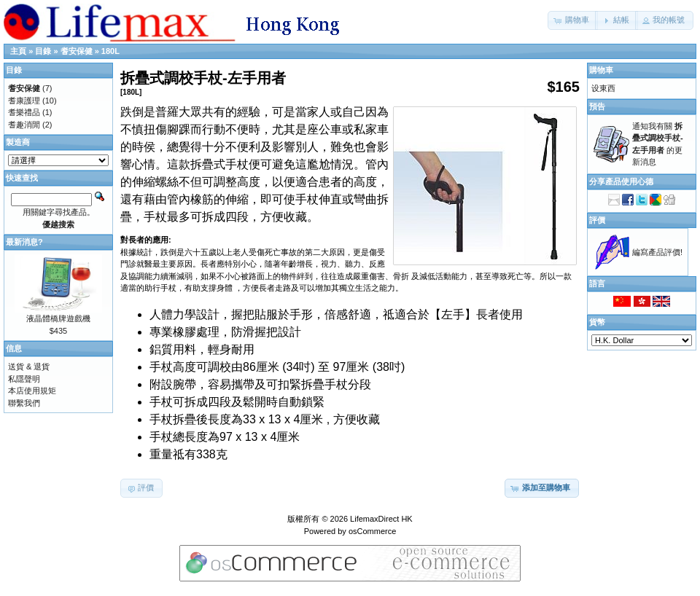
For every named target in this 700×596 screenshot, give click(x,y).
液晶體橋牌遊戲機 (58, 318)
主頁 (18, 51)
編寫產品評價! (657, 252)
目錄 (43, 51)
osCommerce (372, 531)
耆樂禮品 (24, 112)
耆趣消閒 (24, 125)
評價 (597, 220)
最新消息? (24, 242)
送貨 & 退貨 (29, 366)
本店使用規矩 (32, 391)
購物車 (601, 70)
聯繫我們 (24, 403)
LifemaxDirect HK (381, 519)
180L (110, 51)
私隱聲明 (24, 379)
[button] (573, 20)
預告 (597, 106)
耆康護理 (24, 101)
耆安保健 (77, 51)
